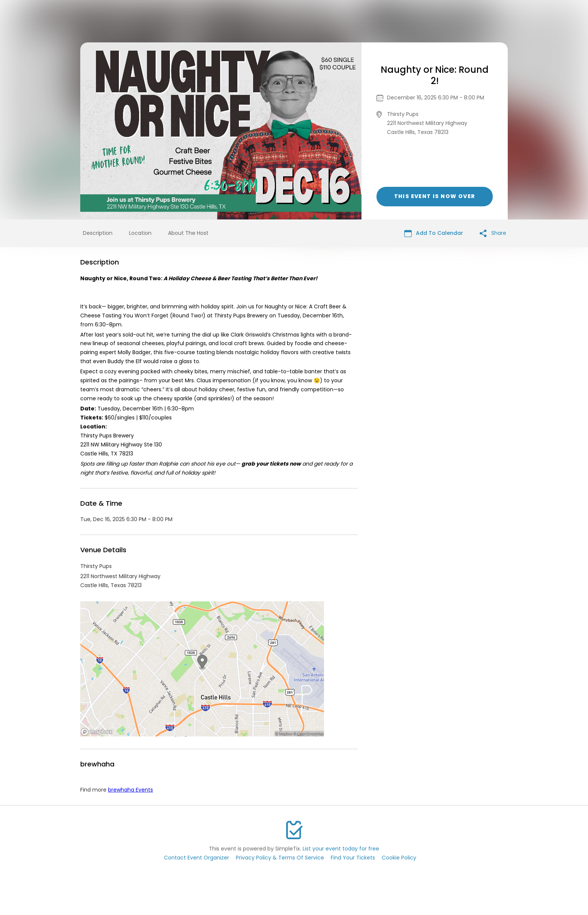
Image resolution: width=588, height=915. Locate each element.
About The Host (188, 233)
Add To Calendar (434, 233)
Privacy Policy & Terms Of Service (280, 858)
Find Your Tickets (353, 858)
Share (493, 233)
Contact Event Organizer (196, 858)
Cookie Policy (399, 858)
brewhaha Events (130, 790)
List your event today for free (341, 849)
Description (98, 233)
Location (140, 233)
